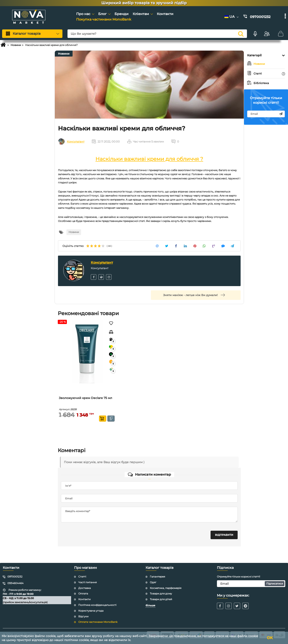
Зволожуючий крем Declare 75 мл (85, 398)
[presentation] (93, 535)
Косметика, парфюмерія (166, 588)
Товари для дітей (161, 599)
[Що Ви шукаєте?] (157, 34)
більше (150, 605)
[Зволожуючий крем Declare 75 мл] (87, 352)
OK (270, 638)
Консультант (76, 141)
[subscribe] (266, 114)
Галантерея (157, 577)
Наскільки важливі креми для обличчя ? (149, 159)
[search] (241, 34)
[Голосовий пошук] (255, 34)
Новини (64, 54)
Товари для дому (161, 593)
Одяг (153, 582)
